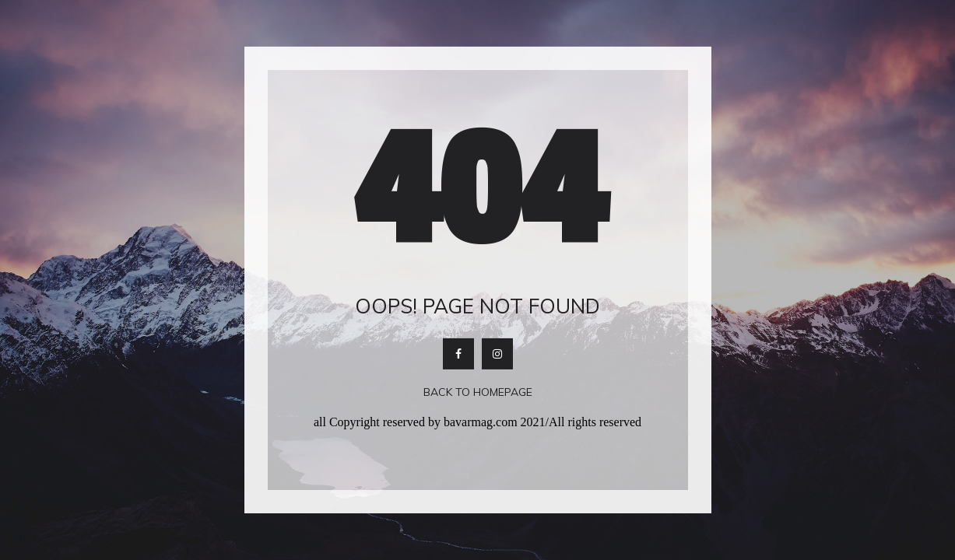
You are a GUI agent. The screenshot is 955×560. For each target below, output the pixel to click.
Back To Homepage (478, 392)
